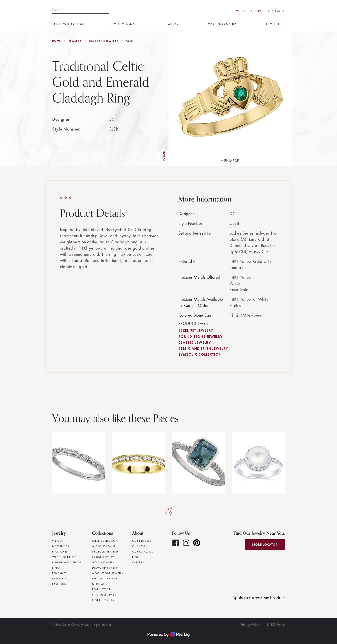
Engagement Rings (67, 562)
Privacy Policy (250, 624)
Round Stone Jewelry (200, 337)
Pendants (59, 573)
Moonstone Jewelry (108, 573)
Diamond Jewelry (105, 568)
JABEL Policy (276, 624)
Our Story (140, 546)
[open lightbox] (230, 99)
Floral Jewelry (103, 600)
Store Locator (265, 545)
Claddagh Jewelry (104, 41)
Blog (136, 557)
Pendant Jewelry (105, 579)
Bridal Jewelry (103, 557)
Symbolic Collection (200, 354)
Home (56, 41)
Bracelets (59, 579)
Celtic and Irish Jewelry (203, 348)
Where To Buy (249, 11)
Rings (56, 568)
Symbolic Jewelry (105, 552)
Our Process (142, 541)
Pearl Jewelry (102, 589)
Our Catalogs (143, 552)
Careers (138, 562)
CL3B (130, 41)
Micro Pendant (104, 546)
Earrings (59, 584)
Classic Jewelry (195, 343)
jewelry (75, 41)
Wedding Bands (64, 557)
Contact (277, 11)
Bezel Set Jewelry (196, 330)
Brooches (60, 552)
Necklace (99, 584)
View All (58, 541)
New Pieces (61, 546)
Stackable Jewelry (106, 595)
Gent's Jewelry (103, 562)
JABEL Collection (68, 24)
